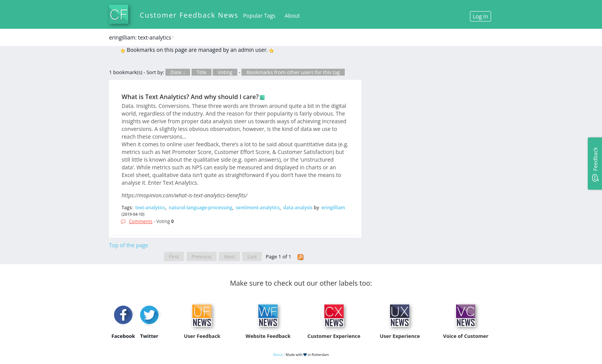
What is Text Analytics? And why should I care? (190, 97)
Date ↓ (178, 72)
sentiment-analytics (258, 208)
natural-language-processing (201, 208)
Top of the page (129, 245)
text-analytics (150, 208)
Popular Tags (259, 16)
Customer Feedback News (189, 15)
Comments (141, 221)
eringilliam (333, 208)
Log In (480, 16)
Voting (225, 72)
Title (202, 72)
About (292, 16)
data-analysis (298, 208)
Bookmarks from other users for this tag (293, 72)
